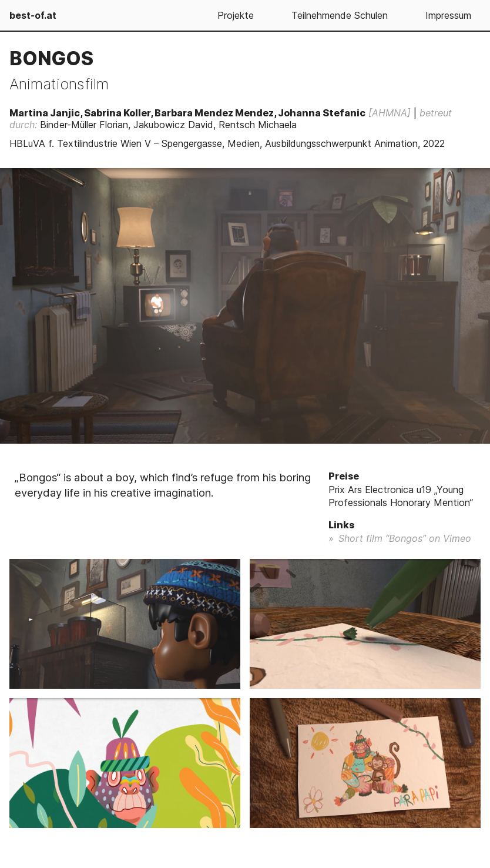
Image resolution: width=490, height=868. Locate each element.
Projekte (236, 15)
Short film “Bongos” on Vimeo (405, 538)
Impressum (448, 15)
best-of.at (33, 15)
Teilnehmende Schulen (340, 15)
